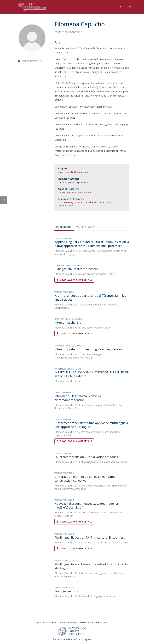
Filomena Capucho (64, 251)
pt (130, 7)
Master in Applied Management (73, 172)
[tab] (64, 227)
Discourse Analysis (67, 202)
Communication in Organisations (74, 182)
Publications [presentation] (64, 227)
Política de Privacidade (46, 623)
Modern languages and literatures (75, 193)
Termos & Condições (68, 623)
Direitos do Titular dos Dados (94, 623)
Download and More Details (76, 280)
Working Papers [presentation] (85, 227)
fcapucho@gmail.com (32, 61)
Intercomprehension (88, 202)
